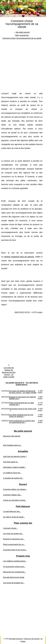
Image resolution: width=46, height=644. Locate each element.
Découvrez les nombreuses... (14, 572)
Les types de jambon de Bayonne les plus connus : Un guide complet (9, 372)
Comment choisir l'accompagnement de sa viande (22, 38)
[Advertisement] (23, 64)
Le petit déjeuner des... (12, 511)
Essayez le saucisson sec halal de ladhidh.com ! (22, 398)
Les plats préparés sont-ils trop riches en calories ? (21, 416)
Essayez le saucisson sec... (14, 539)
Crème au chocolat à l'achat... (15, 500)
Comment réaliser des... (12, 495)
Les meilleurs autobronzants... (15, 561)
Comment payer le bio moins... (15, 550)
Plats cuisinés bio (22, 35)
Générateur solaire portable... (15, 467)
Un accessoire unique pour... (14, 567)
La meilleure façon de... (12, 473)
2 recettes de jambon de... (13, 478)
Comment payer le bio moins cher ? (23, 410)
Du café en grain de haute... (14, 517)
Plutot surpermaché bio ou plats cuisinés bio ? (21, 404)
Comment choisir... (10, 528)
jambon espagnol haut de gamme (19, 257)
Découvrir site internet (12, 436)
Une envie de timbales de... (14, 583)
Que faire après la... (11, 462)
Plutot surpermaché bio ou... (14, 544)
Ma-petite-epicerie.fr (16, 639)
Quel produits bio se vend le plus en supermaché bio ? (22, 422)
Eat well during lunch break (14, 577)
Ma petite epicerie (23, 32)
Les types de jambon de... (13, 534)
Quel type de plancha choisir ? (15, 456)
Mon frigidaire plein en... (13, 445)
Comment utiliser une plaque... (15, 489)
